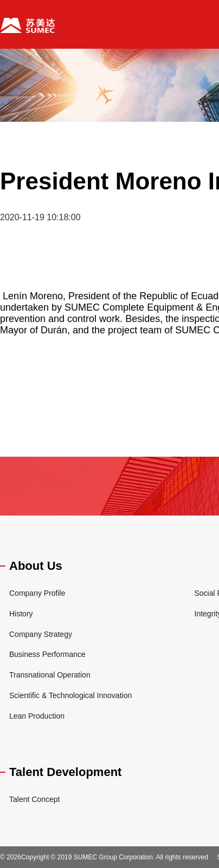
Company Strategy (41, 634)
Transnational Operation (50, 675)
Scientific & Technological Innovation (70, 695)
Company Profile (37, 593)
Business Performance (47, 654)
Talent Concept (34, 799)
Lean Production (37, 716)
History (21, 614)
